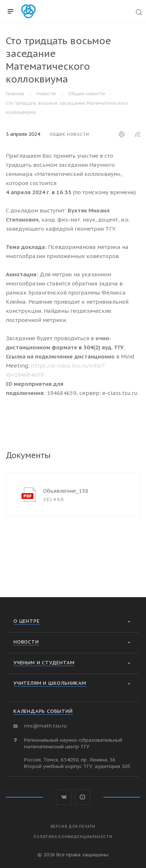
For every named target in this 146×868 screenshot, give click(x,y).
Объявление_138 (66, 491)
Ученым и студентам (44, 662)
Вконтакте (64, 797)
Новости (26, 642)
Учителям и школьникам (50, 683)
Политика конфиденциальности (73, 837)
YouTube (82, 797)
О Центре (26, 621)
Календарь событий (43, 711)
